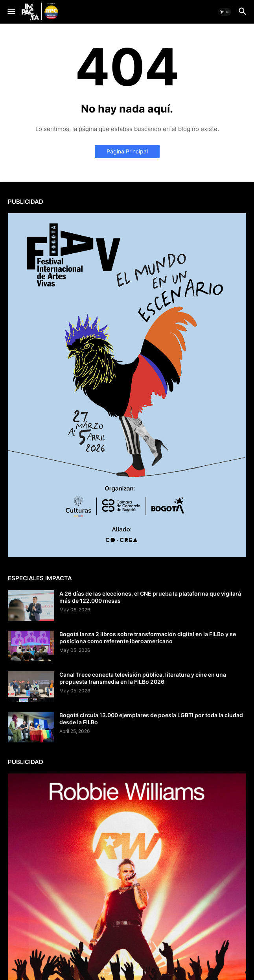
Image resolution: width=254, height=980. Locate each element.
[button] (11, 12)
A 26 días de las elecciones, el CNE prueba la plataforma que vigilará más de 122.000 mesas (150, 597)
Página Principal (127, 151)
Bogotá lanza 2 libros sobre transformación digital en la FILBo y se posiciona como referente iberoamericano (148, 638)
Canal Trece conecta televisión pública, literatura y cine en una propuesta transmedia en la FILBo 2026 (143, 678)
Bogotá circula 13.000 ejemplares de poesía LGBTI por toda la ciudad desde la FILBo (151, 719)
